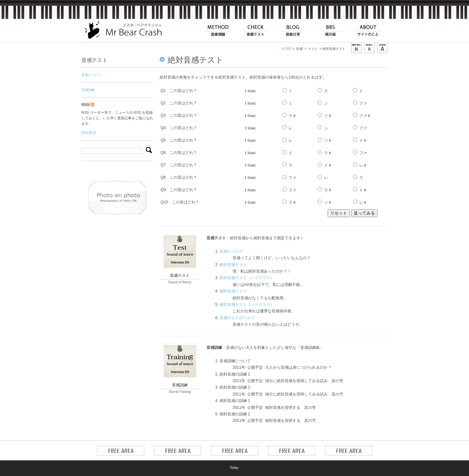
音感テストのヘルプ (237, 318)
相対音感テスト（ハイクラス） (247, 305)
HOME (287, 49)
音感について (231, 251)
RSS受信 (89, 133)
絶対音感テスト (233, 265)
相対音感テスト (233, 291)
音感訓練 (88, 90)
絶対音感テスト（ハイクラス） (247, 278)
